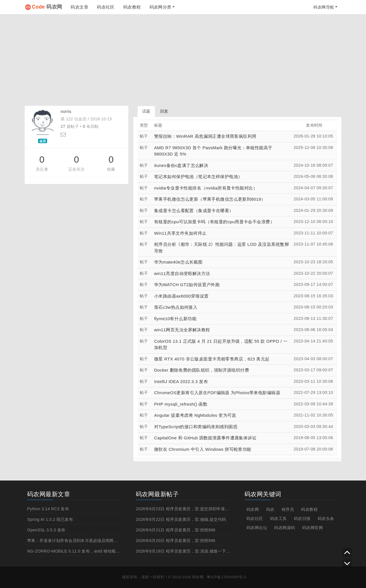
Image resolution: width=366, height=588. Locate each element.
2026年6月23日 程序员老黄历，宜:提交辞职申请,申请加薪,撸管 (194, 509)
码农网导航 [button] (324, 7)
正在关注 (77, 169)
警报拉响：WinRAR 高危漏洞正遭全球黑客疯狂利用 (205, 136)
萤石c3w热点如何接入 (176, 307)
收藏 (111, 169)
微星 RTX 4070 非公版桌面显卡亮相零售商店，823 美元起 (212, 359)
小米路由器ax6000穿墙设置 (181, 296)
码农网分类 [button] (161, 7)
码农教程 (132, 7)
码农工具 (279, 519)
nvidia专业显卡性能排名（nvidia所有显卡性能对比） (206, 188)
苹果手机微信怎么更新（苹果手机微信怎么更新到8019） (210, 199)
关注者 (42, 169)
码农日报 (302, 519)
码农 (270, 509)
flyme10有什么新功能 (175, 319)
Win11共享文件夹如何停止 (180, 233)
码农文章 (79, 7)
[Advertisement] (183, 60)
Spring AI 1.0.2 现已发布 (50, 519)
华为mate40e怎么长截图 (178, 262)
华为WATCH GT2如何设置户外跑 (187, 285)
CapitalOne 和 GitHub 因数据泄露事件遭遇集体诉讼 (205, 438)
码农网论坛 (257, 528)
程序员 (288, 509)
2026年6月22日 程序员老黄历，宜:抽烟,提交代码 (181, 519)
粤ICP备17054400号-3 (226, 577)
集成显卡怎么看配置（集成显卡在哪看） (194, 211)
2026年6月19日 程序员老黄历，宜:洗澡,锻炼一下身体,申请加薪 (194, 551)
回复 (164, 111)
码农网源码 (285, 528)
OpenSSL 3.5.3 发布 (46, 530)
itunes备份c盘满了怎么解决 (181, 165)
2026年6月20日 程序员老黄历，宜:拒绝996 (176, 541)
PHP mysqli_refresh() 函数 (181, 404)
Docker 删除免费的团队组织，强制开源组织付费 (202, 370)
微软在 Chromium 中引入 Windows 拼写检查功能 (203, 449)
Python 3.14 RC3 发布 (48, 509)
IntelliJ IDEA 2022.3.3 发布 (181, 381)
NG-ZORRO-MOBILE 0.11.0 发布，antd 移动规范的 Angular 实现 (88, 551)
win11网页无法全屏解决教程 (182, 330)
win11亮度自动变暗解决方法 (182, 273)
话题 (146, 111)
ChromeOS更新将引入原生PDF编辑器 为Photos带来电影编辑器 (217, 393)
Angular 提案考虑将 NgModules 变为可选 (195, 415)
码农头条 (326, 519)
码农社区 (106, 7)
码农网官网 (313, 528)
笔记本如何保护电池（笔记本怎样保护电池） (198, 177)
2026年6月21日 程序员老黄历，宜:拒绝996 (176, 530)
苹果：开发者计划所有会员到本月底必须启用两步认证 (77, 541)
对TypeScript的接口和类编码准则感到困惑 (196, 427)
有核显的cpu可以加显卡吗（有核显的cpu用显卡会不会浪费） (214, 222)
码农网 (47, 7)
